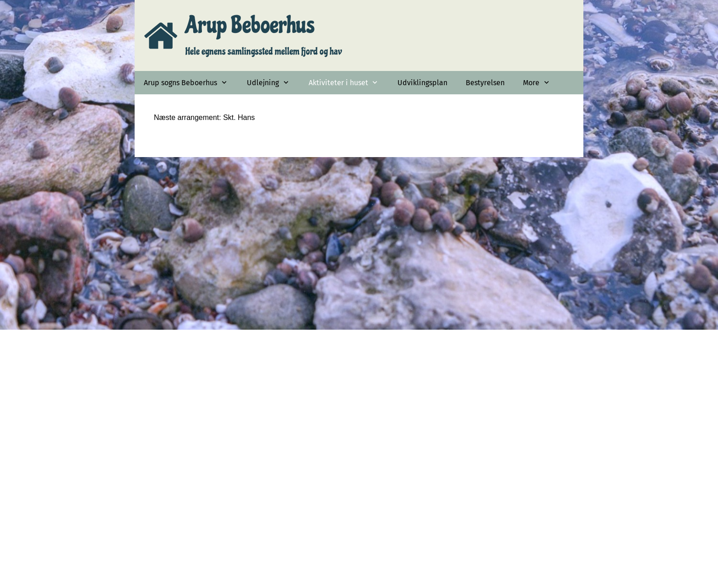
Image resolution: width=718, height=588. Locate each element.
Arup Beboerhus (250, 25)
